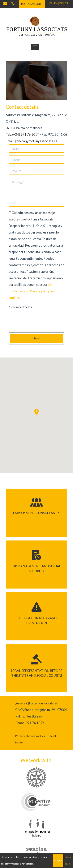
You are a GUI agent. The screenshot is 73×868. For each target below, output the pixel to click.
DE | (62, 3)
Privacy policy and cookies (30, 736)
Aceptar (58, 860)
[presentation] (38, 322)
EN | (57, 3)
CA (67, 3)
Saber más (68, 860)
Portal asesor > (32, 4)
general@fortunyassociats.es (36, 141)
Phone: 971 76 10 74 (30, 723)
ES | (52, 3)
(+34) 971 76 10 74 (26, 134)
